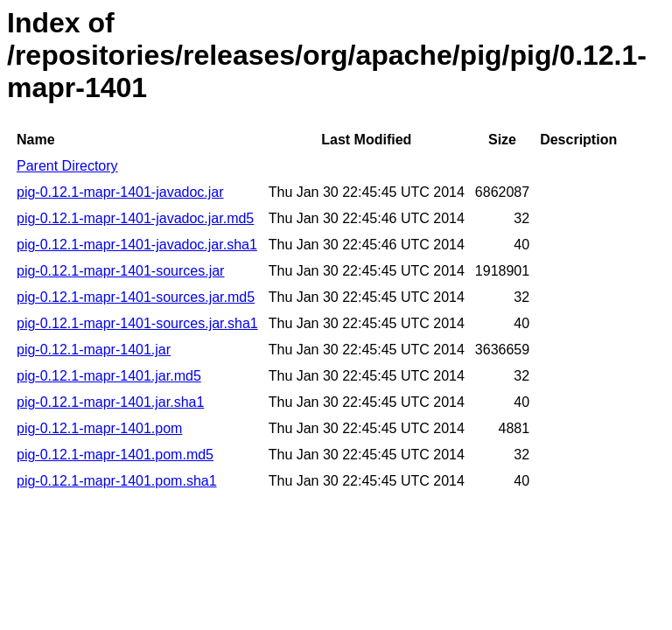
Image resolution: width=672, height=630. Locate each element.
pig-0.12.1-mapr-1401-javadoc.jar (120, 192)
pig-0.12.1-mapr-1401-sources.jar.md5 (136, 297)
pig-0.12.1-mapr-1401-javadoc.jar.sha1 (137, 245)
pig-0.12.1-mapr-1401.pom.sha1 (117, 481)
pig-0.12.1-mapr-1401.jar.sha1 (110, 402)
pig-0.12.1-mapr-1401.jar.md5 (109, 376)
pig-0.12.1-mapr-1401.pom (99, 428)
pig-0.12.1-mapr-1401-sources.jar (120, 271)
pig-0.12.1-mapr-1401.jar (94, 350)
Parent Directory (67, 166)
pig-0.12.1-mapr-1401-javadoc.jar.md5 (135, 218)
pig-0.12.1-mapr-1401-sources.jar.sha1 (137, 323)
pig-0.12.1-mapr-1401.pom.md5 (115, 455)
